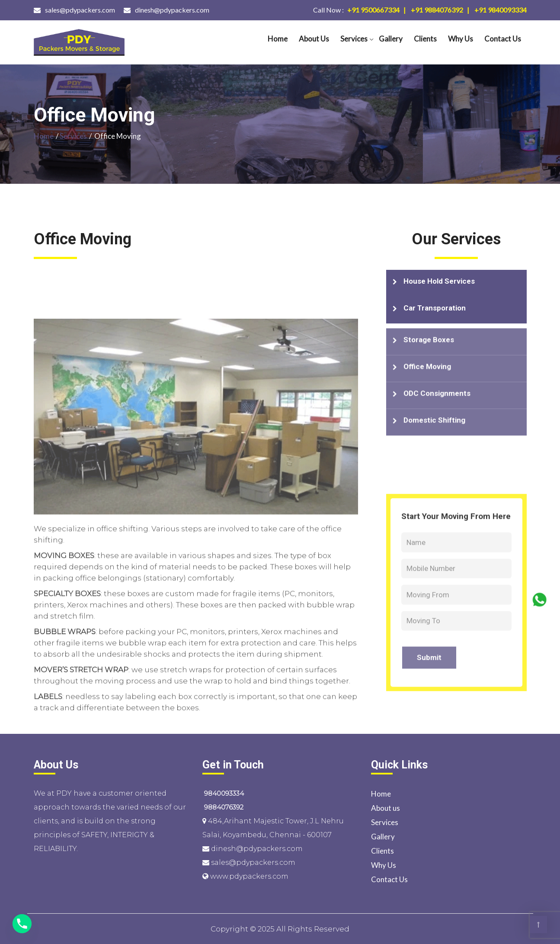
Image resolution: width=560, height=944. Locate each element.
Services (354, 39)
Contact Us (503, 39)
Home (278, 39)
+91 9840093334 (501, 10)
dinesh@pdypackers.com (172, 10)
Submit (429, 736)
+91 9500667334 (356, 10)
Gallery (391, 39)
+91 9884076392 (437, 10)
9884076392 (223, 807)
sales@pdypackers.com (80, 10)
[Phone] (22, 924)
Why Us (461, 39)
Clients (425, 39)
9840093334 (223, 793)
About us (314, 39)
